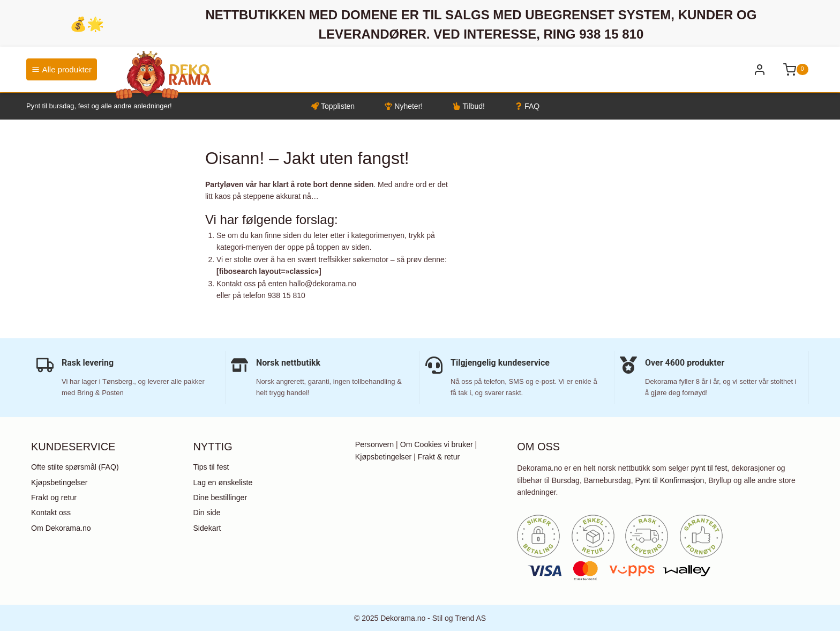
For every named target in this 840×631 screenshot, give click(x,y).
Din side (207, 512)
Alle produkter (62, 69)
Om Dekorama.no (61, 527)
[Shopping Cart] (796, 69)
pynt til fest (709, 468)
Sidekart (207, 527)
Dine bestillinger (220, 497)
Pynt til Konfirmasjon (669, 480)
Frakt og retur (54, 497)
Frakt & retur (438, 456)
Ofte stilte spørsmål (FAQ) (74, 467)
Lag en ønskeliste (222, 482)
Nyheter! (404, 106)
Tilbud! (469, 106)
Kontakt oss (51, 512)
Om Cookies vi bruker (436, 444)
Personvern (374, 444)
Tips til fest (211, 467)
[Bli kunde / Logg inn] (759, 69)
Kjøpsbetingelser (59, 482)
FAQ (527, 106)
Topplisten (333, 106)
